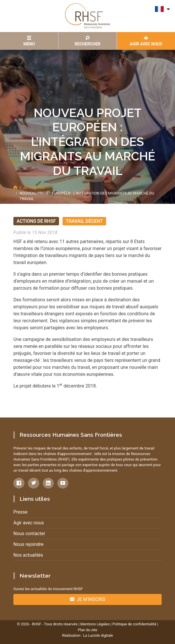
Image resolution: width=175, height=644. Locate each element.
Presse (20, 512)
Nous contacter (29, 534)
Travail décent (84, 221)
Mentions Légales (95, 624)
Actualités (34, 188)
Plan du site (88, 630)
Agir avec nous (29, 523)
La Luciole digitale (98, 635)
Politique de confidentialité (134, 624)
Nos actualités (28, 555)
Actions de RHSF (36, 221)
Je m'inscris (87, 599)
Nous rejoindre (28, 544)
